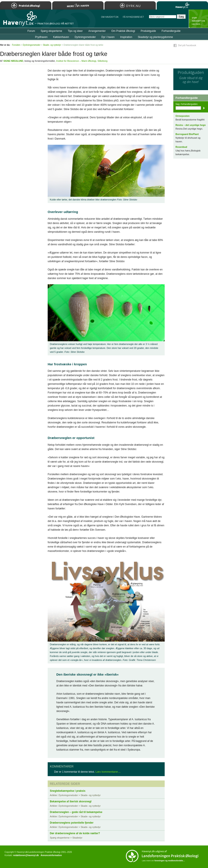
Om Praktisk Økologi (123, 31)
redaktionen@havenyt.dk (26, 855)
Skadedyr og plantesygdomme (155, 37)
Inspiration (126, 37)
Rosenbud (181, 147)
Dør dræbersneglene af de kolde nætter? (75, 833)
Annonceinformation (51, 855)
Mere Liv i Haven (78, 5)
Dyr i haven (108, 37)
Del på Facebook (187, 45)
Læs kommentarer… (108, 772)
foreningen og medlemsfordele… (170, 861)
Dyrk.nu (130, 5)
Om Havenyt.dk (110, 17)
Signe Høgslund (13, 61)
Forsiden (16, 45)
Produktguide (148, 31)
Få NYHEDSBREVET (133, 17)
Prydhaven (41, 37)
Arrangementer (97, 31)
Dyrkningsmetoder (85, 37)
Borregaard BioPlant (187, 134)
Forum (31, 31)
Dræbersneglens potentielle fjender (72, 823)
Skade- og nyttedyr (52, 45)
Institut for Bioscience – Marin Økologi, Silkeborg (82, 61)
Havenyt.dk (182, 5)
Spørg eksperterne (51, 31)
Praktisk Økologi (26, 5)
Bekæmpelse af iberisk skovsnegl (71, 801)
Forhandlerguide (171, 31)
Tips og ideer (75, 31)
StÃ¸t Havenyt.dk (198, 19)
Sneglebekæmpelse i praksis (68, 791)
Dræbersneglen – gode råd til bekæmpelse (76, 812)
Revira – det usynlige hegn (191, 125)
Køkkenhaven (61, 37)
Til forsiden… (19, 20)
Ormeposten (183, 116)
